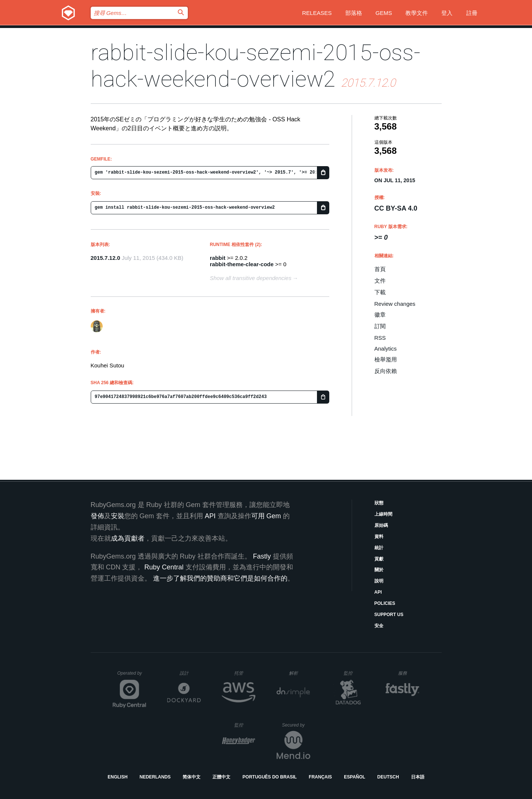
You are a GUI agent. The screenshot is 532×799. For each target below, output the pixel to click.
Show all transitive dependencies (251, 278)
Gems (384, 13)
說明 (379, 581)
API (378, 592)
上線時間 (383, 514)
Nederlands (155, 777)
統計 (379, 548)
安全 (379, 626)
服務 (408, 673)
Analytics (386, 349)
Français (320, 777)
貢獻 (379, 559)
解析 (300, 673)
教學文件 (417, 13)
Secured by (296, 725)
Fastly (262, 556)
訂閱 (380, 326)
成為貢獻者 (128, 538)
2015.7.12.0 (105, 258)
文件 (380, 281)
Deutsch (388, 777)
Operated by (132, 676)
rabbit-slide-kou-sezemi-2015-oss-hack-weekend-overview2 (256, 66)
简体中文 (192, 777)
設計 (190, 673)
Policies (385, 603)
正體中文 (221, 777)
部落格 (354, 13)
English (117, 777)
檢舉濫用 (386, 359)
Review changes (395, 304)
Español (354, 777)
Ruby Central (164, 567)
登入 (447, 13)
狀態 (379, 503)
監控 (354, 673)
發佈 (97, 516)
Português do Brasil (270, 777)
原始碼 (381, 525)
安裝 (118, 516)
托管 (244, 673)
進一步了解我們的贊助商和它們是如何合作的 (220, 578)
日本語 (418, 777)
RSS (380, 338)
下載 (380, 292)
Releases (317, 13)
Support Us (389, 615)
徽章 (380, 315)
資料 (379, 537)
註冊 (472, 13)
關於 (379, 570)
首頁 (380, 269)
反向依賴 (386, 371)
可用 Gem (266, 516)
